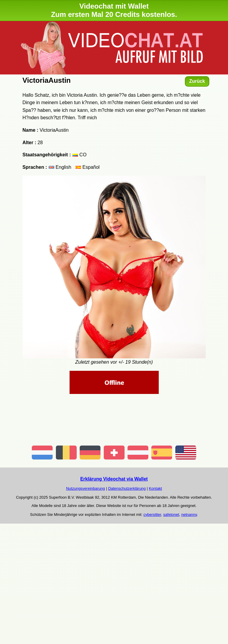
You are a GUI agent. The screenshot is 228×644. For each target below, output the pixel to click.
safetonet (171, 515)
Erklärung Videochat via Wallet (114, 479)
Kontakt (155, 488)
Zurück (197, 81)
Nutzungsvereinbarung (85, 488)
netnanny (189, 515)
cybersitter (152, 515)
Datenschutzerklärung (127, 488)
